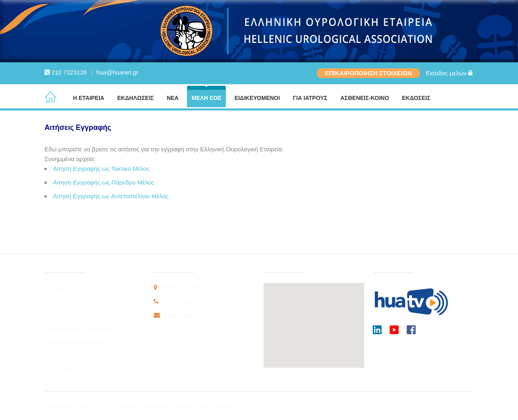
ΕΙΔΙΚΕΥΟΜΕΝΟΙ (257, 98)
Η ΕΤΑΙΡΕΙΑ (89, 98)
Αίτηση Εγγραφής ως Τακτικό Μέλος (101, 169)
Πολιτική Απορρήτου (144, 407)
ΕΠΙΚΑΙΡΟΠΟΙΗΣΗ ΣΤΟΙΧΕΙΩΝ (368, 73)
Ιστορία (54, 287)
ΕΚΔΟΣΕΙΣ (416, 98)
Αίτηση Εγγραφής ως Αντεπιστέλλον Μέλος (111, 196)
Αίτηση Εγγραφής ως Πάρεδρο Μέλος (104, 182)
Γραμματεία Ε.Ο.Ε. (70, 370)
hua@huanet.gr (117, 72)
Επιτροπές (59, 315)
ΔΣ (48, 301)
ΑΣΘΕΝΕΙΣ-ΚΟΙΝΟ (365, 98)
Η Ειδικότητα (62, 356)
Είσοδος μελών (449, 73)
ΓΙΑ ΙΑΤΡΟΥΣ (310, 98)
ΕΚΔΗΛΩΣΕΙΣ (136, 98)
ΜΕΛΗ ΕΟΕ (206, 98)
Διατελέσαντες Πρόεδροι (77, 329)
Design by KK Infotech (206, 407)
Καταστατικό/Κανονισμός (78, 343)
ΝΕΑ (173, 98)
